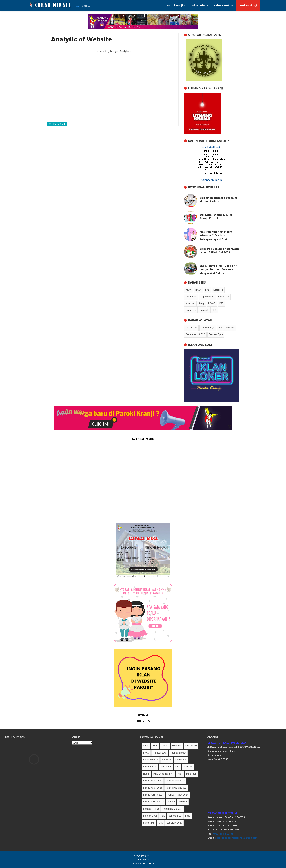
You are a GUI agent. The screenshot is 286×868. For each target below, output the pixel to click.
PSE (163, 816)
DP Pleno (177, 746)
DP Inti (165, 746)
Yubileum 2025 (174, 823)
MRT (180, 774)
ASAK (146, 746)
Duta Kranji (191, 746)
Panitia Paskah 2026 (153, 802)
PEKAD (171, 802)
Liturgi (146, 774)
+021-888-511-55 (223, 834)
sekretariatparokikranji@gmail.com (236, 838)
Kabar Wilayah (151, 760)
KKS (178, 767)
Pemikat (183, 802)
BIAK (155, 746)
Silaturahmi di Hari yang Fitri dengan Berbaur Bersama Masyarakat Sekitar (218, 269)
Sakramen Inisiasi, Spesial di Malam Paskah (218, 199)
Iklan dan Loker (178, 753)
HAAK (146, 753)
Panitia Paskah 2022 (176, 788)
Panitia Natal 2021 (153, 781)
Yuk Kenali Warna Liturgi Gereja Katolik (216, 216)
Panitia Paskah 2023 (153, 795)
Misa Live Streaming (164, 774)
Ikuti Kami (248, 5)
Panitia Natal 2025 (153, 788)
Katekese (167, 760)
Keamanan (181, 760)
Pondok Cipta (150, 816)
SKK (161, 823)
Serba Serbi (149, 823)
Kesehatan (166, 767)
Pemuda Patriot (151, 809)
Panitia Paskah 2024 (178, 795)
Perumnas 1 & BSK (173, 809)
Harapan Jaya (160, 753)
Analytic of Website (81, 39)
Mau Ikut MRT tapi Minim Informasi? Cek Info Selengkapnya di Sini (216, 235)
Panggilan (191, 774)
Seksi (188, 816)
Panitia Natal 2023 (175, 781)
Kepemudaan (150, 767)
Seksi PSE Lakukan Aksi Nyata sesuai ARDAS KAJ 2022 (219, 251)
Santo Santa (175, 816)
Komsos (188, 767)
